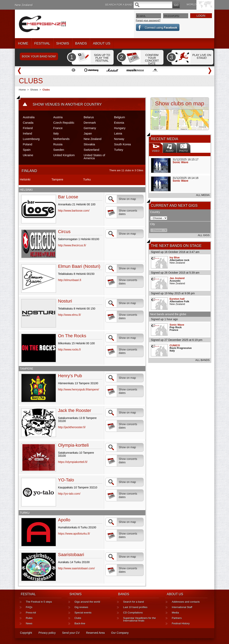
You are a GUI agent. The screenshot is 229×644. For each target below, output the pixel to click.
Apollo (64, 520)
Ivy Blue (175, 257)
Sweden (59, 150)
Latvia (118, 133)
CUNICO (175, 345)
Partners (177, 618)
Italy (56, 133)
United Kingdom (64, 155)
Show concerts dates (122, 212)
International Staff (182, 607)
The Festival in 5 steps (39, 602)
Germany (90, 128)
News (29, 623)
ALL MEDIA (203, 195)
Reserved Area (95, 633)
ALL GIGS (204, 235)
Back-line (80, 623)
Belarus (89, 117)
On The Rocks (72, 336)
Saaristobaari (71, 555)
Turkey (119, 150)
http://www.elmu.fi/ (70, 315)
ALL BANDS (202, 360)
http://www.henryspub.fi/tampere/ (79, 389)
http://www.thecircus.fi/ (72, 245)
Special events (83, 613)
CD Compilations (133, 613)
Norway (119, 139)
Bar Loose (68, 197)
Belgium (119, 117)
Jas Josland (177, 278)
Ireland (28, 133)
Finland (28, 128)
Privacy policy (47, 633)
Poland (28, 144)
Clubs (78, 618)
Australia (29, 117)
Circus (64, 232)
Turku (87, 179)
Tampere (57, 179)
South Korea (122, 144)
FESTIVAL (42, 43)
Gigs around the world (87, 602)
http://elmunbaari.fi (70, 280)
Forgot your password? (148, 20)
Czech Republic (64, 123)
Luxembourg (31, 139)
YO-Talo (66, 480)
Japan (88, 133)
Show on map (122, 199)
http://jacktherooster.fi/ (72, 427)
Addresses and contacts (186, 602)
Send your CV (71, 633)
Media (175, 613)
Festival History (181, 623)
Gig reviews (81, 607)
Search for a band (134, 602)
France (58, 128)
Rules (29, 618)
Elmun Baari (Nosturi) (79, 266)
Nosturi (65, 301)
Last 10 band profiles (135, 607)
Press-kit (31, 613)
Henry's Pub (70, 376)
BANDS (81, 43)
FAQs (29, 607)
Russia (58, 144)
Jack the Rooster (75, 410)
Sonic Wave (181, 162)
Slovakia (89, 144)
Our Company (120, 633)
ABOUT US (102, 43)
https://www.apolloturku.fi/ (74, 534)
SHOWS (63, 43)
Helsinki (25, 179)
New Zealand (24, 5)
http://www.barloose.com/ (74, 211)
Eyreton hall (177, 299)
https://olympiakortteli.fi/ (73, 462)
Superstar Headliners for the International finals (140, 619)
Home (22, 90)
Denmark (90, 123)
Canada (28, 123)
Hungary (120, 128)
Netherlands (61, 139)
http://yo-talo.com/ (69, 494)
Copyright (26, 633)
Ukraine (28, 155)
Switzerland (91, 150)
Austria (58, 117)
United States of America (94, 157)
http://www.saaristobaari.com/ (77, 568)
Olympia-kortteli (73, 445)
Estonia (119, 123)
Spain (27, 150)
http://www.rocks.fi (69, 350)
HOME (23, 43)
